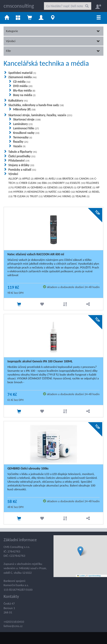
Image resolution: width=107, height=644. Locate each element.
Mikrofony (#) (24, 109)
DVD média (23, 86)
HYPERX (20, 192)
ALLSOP (15, 178)
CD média (22, 82)
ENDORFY (61, 183)
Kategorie (53, 31)
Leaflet (81, 576)
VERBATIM (52, 196)
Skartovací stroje (27, 119)
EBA (47, 183)
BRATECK (70, 178)
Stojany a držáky (21, 165)
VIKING (68, 196)
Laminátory (23, 124)
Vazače (19, 146)
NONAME (83, 192)
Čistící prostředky (22, 156)
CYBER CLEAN (30, 183)
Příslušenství (19, 161)
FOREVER (22, 187)
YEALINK (83, 196)
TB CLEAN (21, 196)
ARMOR (41, 178)
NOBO (69, 192)
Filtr (53, 51)
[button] (80, 551)
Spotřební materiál (22, 73)
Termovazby (23, 137)
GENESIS (55, 187)
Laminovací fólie (26, 128)
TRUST (36, 196)
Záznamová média (22, 77)
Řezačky (21, 142)
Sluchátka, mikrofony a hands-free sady (36, 105)
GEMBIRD (38, 187)
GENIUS (70, 187)
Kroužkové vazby (26, 133)
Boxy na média (24, 95)
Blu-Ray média (24, 90)
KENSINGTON (38, 192)
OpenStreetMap (94, 576)
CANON (86, 178)
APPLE (28, 178)
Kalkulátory (18, 101)
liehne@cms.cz (13, 626)
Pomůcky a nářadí (22, 170)
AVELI (55, 178)
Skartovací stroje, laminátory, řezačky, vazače (40, 115)
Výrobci (53, 41)
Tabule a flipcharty (23, 152)
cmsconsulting (19, 6)
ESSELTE (78, 183)
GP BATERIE (86, 187)
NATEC (55, 192)
